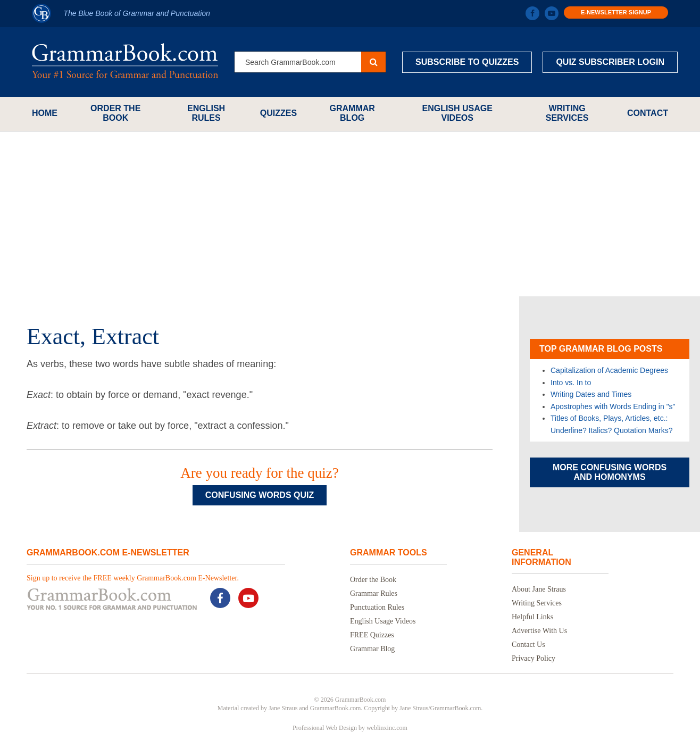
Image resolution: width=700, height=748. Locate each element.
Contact (648, 113)
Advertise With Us (539, 631)
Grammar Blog (352, 113)
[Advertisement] (350, 214)
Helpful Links (532, 617)
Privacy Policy (534, 658)
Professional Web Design (325, 728)
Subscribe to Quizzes (467, 62)
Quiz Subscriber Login (610, 62)
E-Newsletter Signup (616, 12)
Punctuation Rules (377, 607)
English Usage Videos (457, 113)
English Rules (206, 113)
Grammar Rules (374, 593)
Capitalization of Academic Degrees (609, 370)
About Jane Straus (539, 589)
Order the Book (115, 113)
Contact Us (528, 645)
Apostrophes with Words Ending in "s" (613, 406)
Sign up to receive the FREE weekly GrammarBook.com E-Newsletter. (133, 578)
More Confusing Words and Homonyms (610, 472)
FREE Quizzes (372, 635)
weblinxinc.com (387, 728)
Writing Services (567, 113)
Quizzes (278, 113)
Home (45, 113)
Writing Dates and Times (591, 394)
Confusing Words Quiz (260, 495)
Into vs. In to (571, 383)
